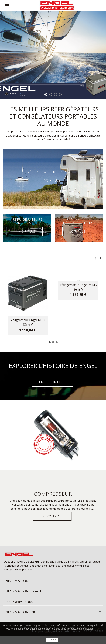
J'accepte (52, 640)
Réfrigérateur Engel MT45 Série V (78, 287)
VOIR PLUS (52, 180)
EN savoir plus (52, 516)
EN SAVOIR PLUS (52, 382)
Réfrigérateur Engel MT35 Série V (28, 322)
